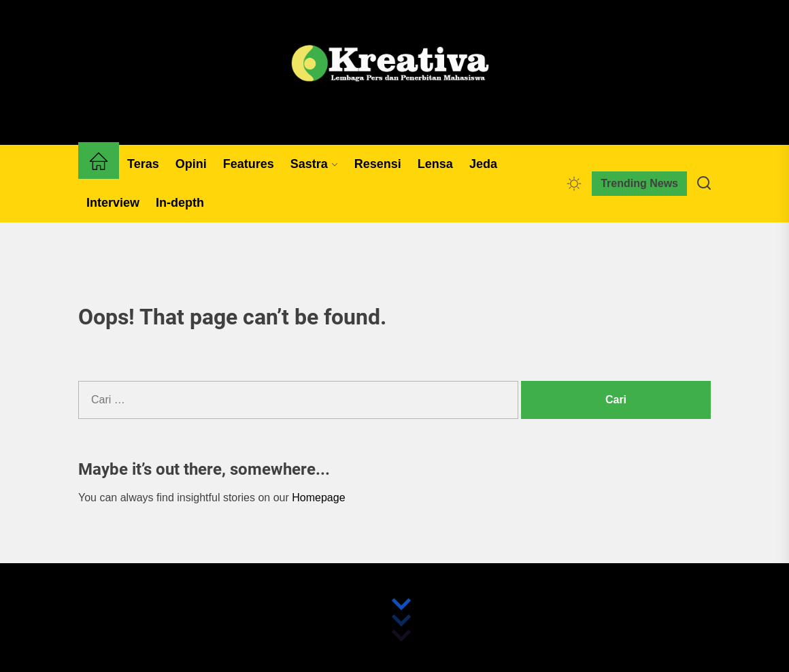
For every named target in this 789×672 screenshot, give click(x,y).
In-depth (180, 203)
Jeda (483, 164)
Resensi (378, 164)
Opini (191, 164)
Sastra (314, 164)
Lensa (435, 164)
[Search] (704, 184)
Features (249, 164)
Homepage (318, 498)
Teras (143, 164)
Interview (113, 203)
